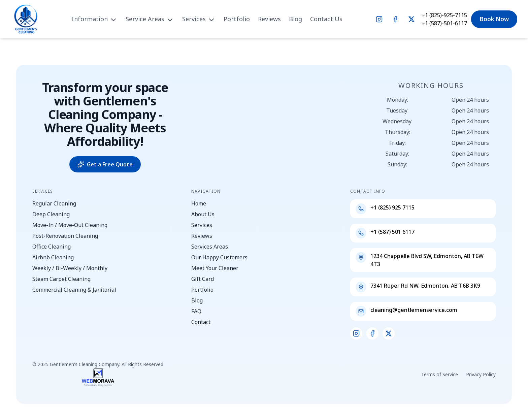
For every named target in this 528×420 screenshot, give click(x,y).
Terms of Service (440, 374)
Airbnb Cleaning (53, 257)
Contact (201, 322)
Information (95, 19)
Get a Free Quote (105, 164)
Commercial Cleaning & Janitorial (74, 290)
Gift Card (203, 279)
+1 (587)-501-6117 (444, 23)
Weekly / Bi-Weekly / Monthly (70, 268)
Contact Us (326, 19)
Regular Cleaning (54, 203)
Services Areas (210, 247)
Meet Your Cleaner (215, 268)
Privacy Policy (481, 374)
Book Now (494, 19)
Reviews (269, 19)
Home (199, 203)
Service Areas (150, 19)
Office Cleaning (52, 247)
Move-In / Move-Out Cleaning (70, 225)
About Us (203, 214)
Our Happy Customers (219, 257)
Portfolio (237, 19)
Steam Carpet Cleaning (61, 279)
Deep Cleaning (51, 214)
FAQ (196, 311)
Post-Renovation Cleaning (65, 236)
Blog (295, 19)
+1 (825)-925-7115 (444, 15)
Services (199, 19)
